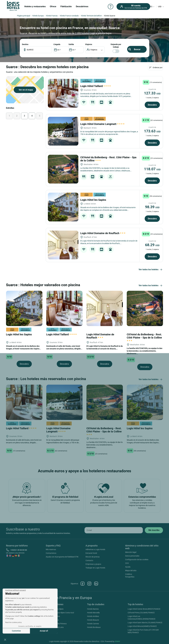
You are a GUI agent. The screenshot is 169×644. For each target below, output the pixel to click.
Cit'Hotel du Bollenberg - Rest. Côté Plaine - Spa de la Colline (145, 337)
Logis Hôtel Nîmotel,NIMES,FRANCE (142, 626)
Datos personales (132, 556)
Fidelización (66, 6)
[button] (5, 640)
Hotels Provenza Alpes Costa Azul (60, 613)
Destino (25, 44)
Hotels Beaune (93, 620)
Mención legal (131, 552)
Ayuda (128, 567)
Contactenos (51, 553)
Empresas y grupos (93, 564)
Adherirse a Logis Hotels (95, 549)
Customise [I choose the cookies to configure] (16, 631)
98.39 (152, 207)
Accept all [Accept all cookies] (44, 631)
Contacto (89, 560)
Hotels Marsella (93, 613)
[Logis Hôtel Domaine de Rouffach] (63, 245)
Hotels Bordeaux (94, 627)
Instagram (89, 584)
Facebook (83, 584)
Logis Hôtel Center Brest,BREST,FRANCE (144, 609)
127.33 (152, 93)
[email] (114, 530)
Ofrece (53, 6)
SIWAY (117, 641)
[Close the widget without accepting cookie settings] (16, 590)
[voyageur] (95, 50)
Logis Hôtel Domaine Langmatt (103, 124)
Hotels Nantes (93, 609)
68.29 (152, 245)
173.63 (152, 131)
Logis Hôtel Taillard (96, 86)
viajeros (89, 44)
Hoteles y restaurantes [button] (35, 6)
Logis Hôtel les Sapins (94, 200)
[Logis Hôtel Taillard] (63, 93)
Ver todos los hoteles (151, 270)
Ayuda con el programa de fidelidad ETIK (62, 557)
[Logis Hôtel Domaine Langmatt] (63, 131)
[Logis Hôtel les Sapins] (63, 207)
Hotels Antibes (93, 616)
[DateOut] (76, 50)
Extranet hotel (91, 553)
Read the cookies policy (13, 622)
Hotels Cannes (93, 624)
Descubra (152, 105)
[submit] (154, 530)
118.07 (152, 169)
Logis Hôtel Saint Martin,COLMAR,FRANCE (145, 623)
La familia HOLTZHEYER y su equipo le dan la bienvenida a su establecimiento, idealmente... (145, 351)
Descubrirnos (82, 6)
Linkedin (96, 584)
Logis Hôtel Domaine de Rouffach (103, 233)
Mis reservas (51, 549)
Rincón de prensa (93, 557)
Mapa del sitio (131, 570)
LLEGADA (57, 44)
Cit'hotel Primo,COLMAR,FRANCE (141, 613)
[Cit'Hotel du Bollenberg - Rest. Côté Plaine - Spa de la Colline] (63, 169)
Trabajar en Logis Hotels (95, 568)
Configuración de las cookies (137, 560)
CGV (127, 563)
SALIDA (71, 44)
